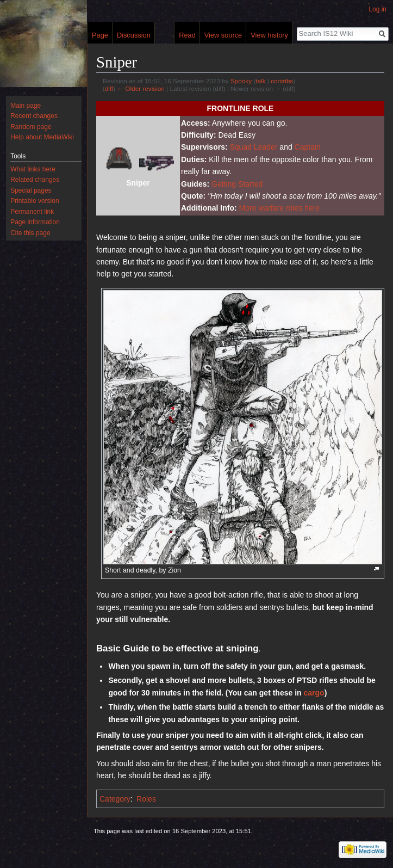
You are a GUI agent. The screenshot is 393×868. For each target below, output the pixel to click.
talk (260, 81)
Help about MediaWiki (42, 137)
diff (109, 88)
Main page (26, 106)
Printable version (35, 201)
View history (269, 35)
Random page (31, 127)
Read (187, 35)
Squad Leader (253, 147)
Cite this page (30, 233)
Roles (146, 799)
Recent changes (34, 116)
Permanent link (32, 212)
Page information (35, 222)
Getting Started (237, 184)
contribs (282, 81)
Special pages (31, 190)
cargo (314, 693)
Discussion (134, 35)
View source (223, 35)
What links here (33, 169)
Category (115, 799)
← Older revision (141, 88)
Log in (378, 9)
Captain (308, 147)
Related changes (35, 180)
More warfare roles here (280, 208)
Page (100, 35)
